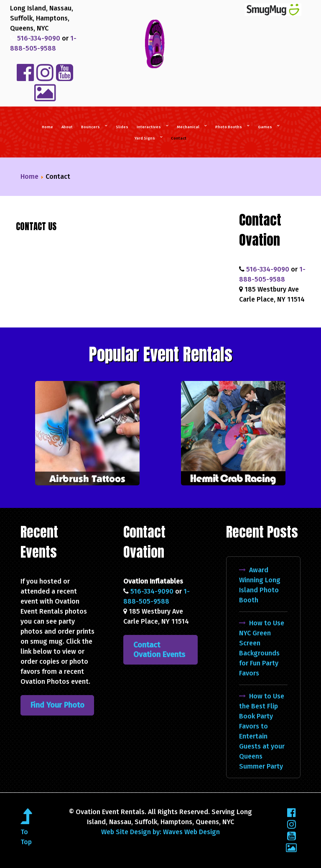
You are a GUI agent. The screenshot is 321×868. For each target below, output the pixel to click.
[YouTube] (292, 836)
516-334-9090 (38, 38)
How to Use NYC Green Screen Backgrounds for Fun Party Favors (262, 648)
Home (29, 176)
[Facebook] (292, 813)
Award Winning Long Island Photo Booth (260, 585)
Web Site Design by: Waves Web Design (160, 832)
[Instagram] (292, 825)
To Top (26, 832)
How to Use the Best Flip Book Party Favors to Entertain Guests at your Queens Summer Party (262, 731)
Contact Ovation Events (159, 650)
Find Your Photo (57, 705)
